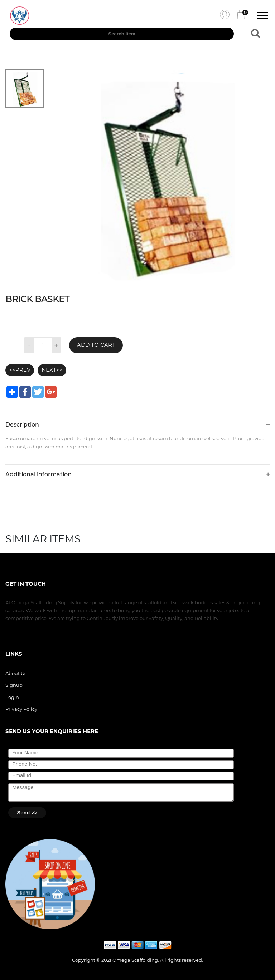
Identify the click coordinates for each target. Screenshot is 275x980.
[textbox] (122, 34)
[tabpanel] (163, 176)
